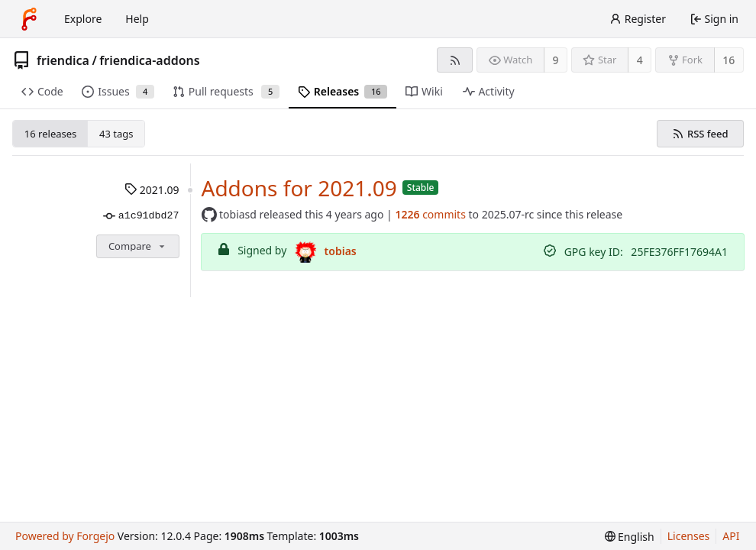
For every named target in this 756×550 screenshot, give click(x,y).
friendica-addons (149, 60)
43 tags (116, 134)
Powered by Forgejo (65, 536)
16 (729, 60)
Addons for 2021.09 (299, 188)
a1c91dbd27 (141, 216)
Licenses (689, 536)
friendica (63, 60)
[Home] (29, 19)
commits (430, 214)
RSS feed (700, 134)
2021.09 (152, 190)
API (731, 536)
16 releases (50, 134)
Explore (83, 19)
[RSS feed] (455, 60)
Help (137, 19)
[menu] (630, 537)
